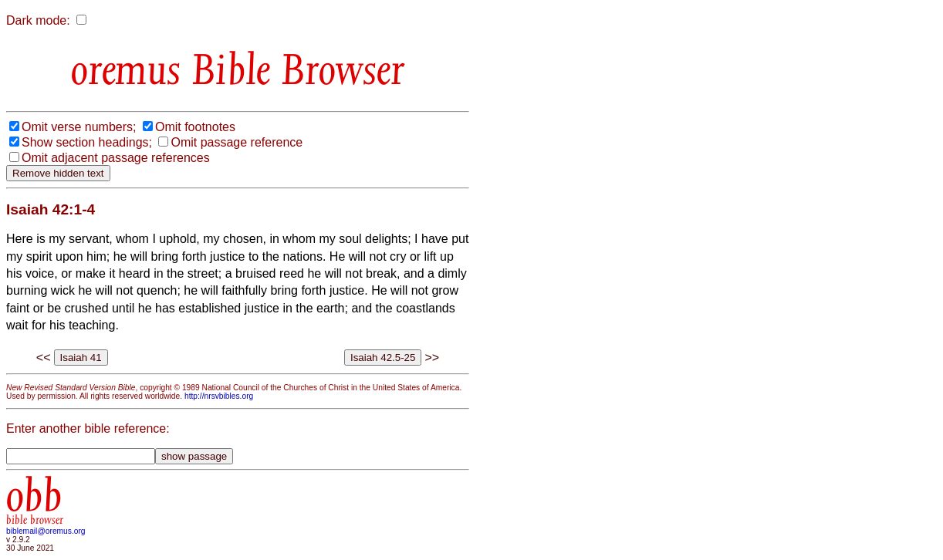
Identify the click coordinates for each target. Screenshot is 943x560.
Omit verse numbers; (79, 127)
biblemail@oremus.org (46, 531)
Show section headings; (87, 142)
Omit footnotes (195, 127)
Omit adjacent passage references (116, 158)
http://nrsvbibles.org (219, 396)
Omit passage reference (237, 142)
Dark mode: (38, 20)
